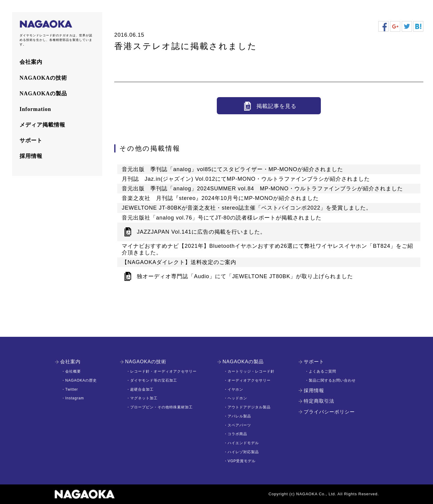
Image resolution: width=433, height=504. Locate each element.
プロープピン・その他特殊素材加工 (161, 407)
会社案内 (31, 62)
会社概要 (73, 371)
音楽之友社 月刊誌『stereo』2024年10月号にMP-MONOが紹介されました (220, 198)
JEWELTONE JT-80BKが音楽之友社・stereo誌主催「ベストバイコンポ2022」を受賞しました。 (247, 208)
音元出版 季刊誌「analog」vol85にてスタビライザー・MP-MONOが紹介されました (232, 169)
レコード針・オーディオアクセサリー (163, 371)
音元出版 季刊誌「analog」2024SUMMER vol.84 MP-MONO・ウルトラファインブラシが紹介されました (262, 189)
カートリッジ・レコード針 (251, 371)
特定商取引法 (319, 401)
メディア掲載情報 (42, 125)
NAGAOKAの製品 (43, 94)
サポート (31, 140)
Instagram (75, 398)
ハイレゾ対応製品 (243, 452)
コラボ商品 (237, 434)
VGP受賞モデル (242, 461)
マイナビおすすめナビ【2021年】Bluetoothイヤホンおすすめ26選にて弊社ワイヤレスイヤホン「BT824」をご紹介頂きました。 (267, 249)
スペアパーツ (239, 425)
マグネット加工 (144, 398)
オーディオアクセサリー (249, 380)
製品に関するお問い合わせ (332, 380)
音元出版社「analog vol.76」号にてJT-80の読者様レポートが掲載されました (222, 218)
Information (35, 109)
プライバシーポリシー (329, 412)
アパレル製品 (239, 416)
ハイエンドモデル (243, 443)
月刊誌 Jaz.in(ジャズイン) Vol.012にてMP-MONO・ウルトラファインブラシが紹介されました (246, 179)
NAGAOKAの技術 (43, 78)
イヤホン (235, 389)
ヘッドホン (237, 398)
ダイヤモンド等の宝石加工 (154, 380)
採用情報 (31, 156)
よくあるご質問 (322, 371)
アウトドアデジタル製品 (249, 407)
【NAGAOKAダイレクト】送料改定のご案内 (179, 262)
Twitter (72, 389)
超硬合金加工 (142, 389)
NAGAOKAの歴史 (81, 380)
